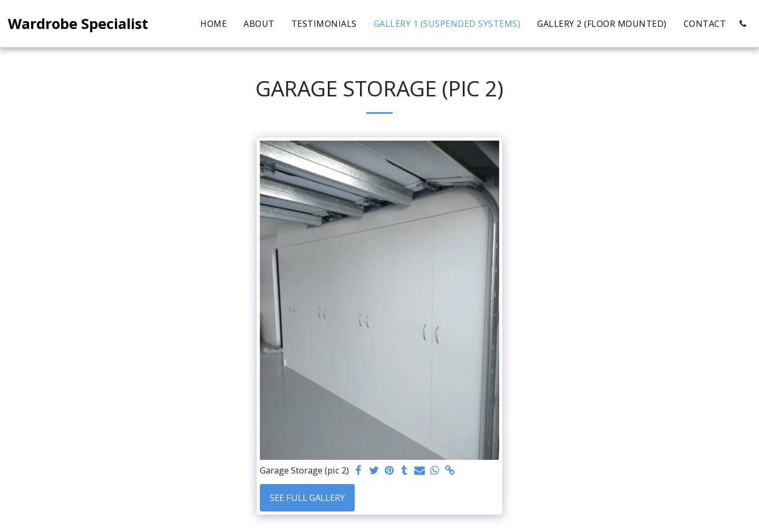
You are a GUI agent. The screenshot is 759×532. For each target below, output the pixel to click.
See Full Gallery (307, 497)
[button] (743, 24)
